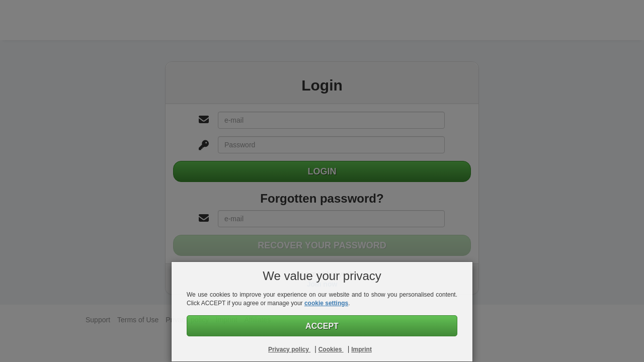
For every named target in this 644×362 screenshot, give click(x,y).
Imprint (361, 349)
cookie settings (326, 303)
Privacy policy (289, 349)
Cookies (331, 349)
